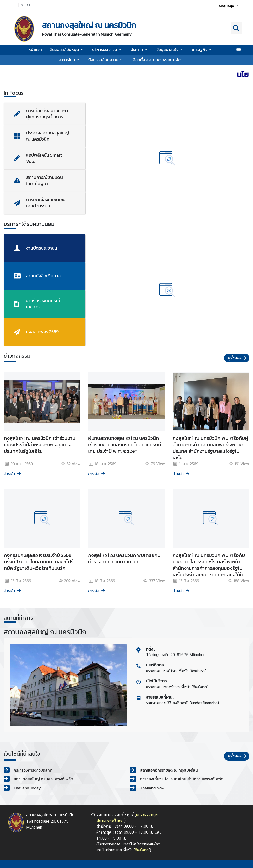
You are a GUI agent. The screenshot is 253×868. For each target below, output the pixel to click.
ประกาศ (140, 49)
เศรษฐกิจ (202, 49)
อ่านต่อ (13, 474)
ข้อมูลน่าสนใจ (170, 49)
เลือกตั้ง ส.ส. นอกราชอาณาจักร (157, 60)
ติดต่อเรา (142, 850)
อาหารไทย (70, 60)
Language (228, 6)
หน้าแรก (35, 49)
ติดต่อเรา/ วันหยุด (67, 49)
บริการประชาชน (107, 49)
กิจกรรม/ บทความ (106, 60)
